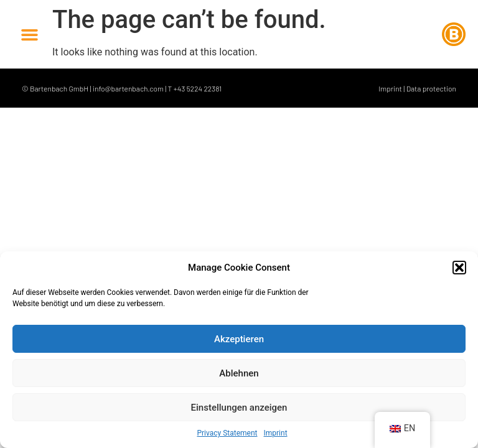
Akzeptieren (239, 339)
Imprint (276, 433)
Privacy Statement (227, 433)
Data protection (431, 88)
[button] (459, 268)
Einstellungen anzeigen (239, 408)
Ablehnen (239, 373)
